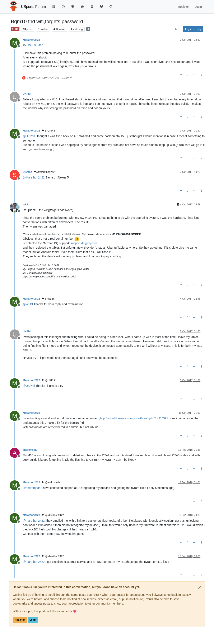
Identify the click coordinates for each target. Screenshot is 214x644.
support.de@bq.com (84, 243)
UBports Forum (34, 7)
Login (33, 620)
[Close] (200, 587)
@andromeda (51, 482)
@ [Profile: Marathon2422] (34, 177)
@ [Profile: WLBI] (28, 304)
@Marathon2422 (45, 172)
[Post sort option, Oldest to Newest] (176, 29)
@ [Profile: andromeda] (32, 488)
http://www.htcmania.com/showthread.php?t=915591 (134, 418)
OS (15, 29)
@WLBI (48, 299)
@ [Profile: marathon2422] (34, 521)
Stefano (27, 172)
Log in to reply (193, 29)
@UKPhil (48, 131)
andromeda (30, 450)
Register (20, 620)
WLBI (26, 205)
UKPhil (27, 94)
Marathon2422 (31, 40)
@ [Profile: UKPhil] (29, 136)
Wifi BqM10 (36, 45)
